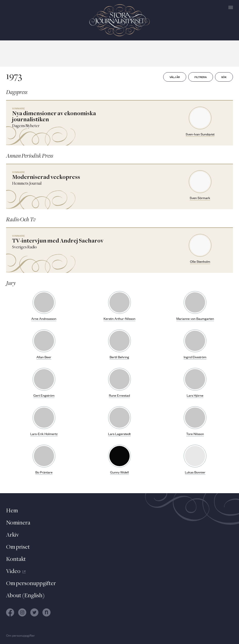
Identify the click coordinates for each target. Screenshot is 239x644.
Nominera (18, 523)
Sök (224, 77)
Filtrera (201, 77)
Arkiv (13, 535)
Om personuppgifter (31, 584)
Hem (12, 511)
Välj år (175, 77)
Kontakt (16, 559)
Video (16, 571)
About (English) (25, 596)
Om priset (18, 547)
